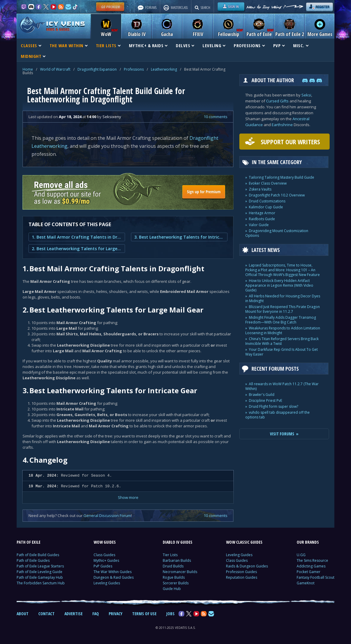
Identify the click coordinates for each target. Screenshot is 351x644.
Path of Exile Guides (33, 560)
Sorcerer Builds (176, 583)
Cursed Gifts (277, 101)
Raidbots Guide (262, 219)
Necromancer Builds (180, 572)
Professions (134, 69)
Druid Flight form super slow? (273, 406)
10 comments (216, 117)
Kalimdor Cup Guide (266, 207)
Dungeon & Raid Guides (114, 577)
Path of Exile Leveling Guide (39, 572)
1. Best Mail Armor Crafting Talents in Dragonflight (77, 237)
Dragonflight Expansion (97, 69)
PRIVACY (116, 614)
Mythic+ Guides (106, 560)
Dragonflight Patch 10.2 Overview (277, 195)
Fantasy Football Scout (316, 577)
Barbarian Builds (177, 560)
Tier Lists (170, 555)
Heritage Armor (262, 213)
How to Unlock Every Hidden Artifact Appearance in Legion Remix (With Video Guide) (279, 285)
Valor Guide (259, 225)
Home (28, 69)
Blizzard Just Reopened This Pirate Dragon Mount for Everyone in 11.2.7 (283, 309)
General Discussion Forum (107, 515)
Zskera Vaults (260, 189)
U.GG (301, 555)
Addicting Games (311, 566)
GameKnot (306, 583)
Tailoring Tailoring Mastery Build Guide (282, 177)
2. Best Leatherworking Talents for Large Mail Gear (77, 249)
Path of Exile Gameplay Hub (40, 577)
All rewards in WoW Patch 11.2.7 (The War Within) (282, 386)
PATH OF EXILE (29, 542)
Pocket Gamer (309, 572)
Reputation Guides (242, 577)
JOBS (170, 614)
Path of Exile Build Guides (38, 555)
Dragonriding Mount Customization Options (277, 233)
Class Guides (104, 555)
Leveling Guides (107, 583)
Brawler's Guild (262, 395)
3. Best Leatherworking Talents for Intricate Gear (179, 237)
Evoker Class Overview (268, 183)
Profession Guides (241, 572)
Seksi (306, 95)
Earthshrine (282, 125)
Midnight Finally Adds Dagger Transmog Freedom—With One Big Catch (281, 320)
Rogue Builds (174, 577)
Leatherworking (164, 69)
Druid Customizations (267, 201)
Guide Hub (172, 589)
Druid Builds (173, 566)
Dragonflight (204, 138)
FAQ (96, 614)
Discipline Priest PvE (265, 400)
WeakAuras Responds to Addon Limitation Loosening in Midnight (283, 330)
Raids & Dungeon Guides (247, 566)
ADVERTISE (73, 614)
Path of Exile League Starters (40, 566)
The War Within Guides (113, 572)
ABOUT (23, 614)
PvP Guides (103, 566)
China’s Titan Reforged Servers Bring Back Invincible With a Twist (282, 341)
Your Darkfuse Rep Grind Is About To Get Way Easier (282, 352)
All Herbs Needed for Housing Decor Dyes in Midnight (283, 298)
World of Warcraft (55, 69)
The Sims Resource (312, 560)
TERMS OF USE (144, 614)
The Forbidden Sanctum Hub (41, 583)
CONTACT (46, 614)
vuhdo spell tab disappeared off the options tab (278, 415)
